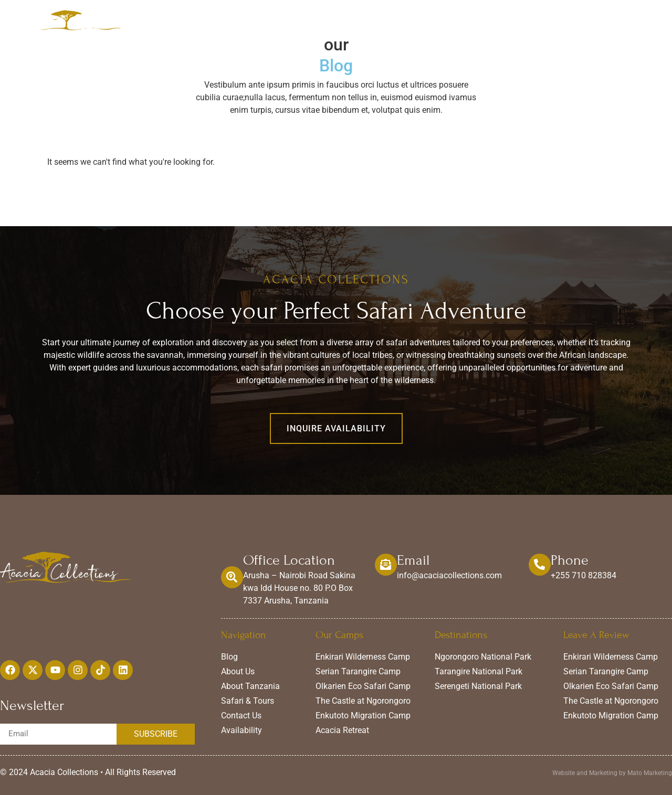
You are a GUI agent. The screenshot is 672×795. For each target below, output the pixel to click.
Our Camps (349, 22)
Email (413, 560)
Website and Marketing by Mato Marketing (612, 773)
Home (289, 22)
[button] (336, 428)
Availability (539, 22)
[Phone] (540, 565)
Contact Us (601, 22)
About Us (480, 22)
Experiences (419, 22)
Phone (570, 560)
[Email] (386, 565)
